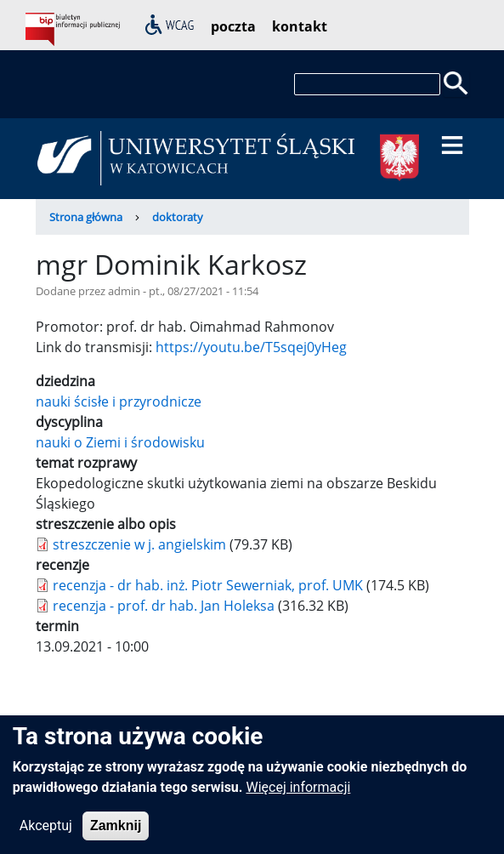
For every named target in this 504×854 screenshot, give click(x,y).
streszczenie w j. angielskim (139, 544)
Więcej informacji (298, 797)
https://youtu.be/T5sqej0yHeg (251, 347)
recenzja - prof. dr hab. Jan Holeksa (164, 606)
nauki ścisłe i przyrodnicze (119, 401)
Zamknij (116, 836)
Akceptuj (46, 836)
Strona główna (86, 217)
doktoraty (178, 217)
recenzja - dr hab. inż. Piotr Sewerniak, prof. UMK (208, 585)
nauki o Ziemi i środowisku (120, 442)
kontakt (300, 26)
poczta (233, 26)
